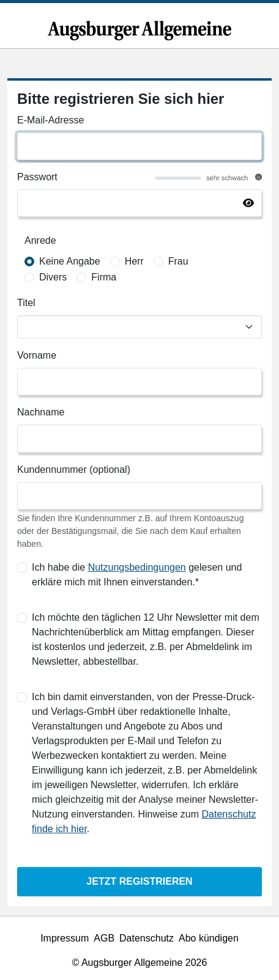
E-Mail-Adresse (50, 120)
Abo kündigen (209, 938)
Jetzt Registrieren (139, 881)
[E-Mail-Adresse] (139, 146)
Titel (26, 303)
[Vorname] (139, 382)
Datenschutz (147, 938)
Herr (134, 261)
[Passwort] (139, 203)
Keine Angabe (70, 261)
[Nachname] (139, 438)
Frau (178, 261)
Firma (104, 277)
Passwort (37, 177)
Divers (53, 277)
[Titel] (139, 327)
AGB (104, 938)
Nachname (41, 412)
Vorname (37, 355)
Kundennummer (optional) (74, 470)
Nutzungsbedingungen (137, 567)
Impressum (65, 938)
